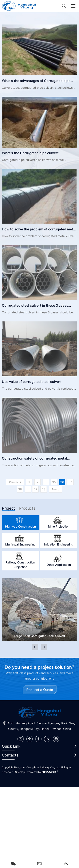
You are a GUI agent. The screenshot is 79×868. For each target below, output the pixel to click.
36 (62, 482)
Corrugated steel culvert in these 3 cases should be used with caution (35, 306)
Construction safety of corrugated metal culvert (34, 459)
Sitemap (20, 772)
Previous (15, 482)
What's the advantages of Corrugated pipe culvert (36, 81)
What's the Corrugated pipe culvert (30, 153)
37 (70, 482)
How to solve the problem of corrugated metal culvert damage (39, 230)
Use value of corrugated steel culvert (32, 382)
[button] (44, 647)
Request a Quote (40, 690)
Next (55, 489)
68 (44, 489)
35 (54, 482)
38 (20, 489)
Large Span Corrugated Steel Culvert (39, 636)
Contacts (10, 755)
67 (35, 489)
